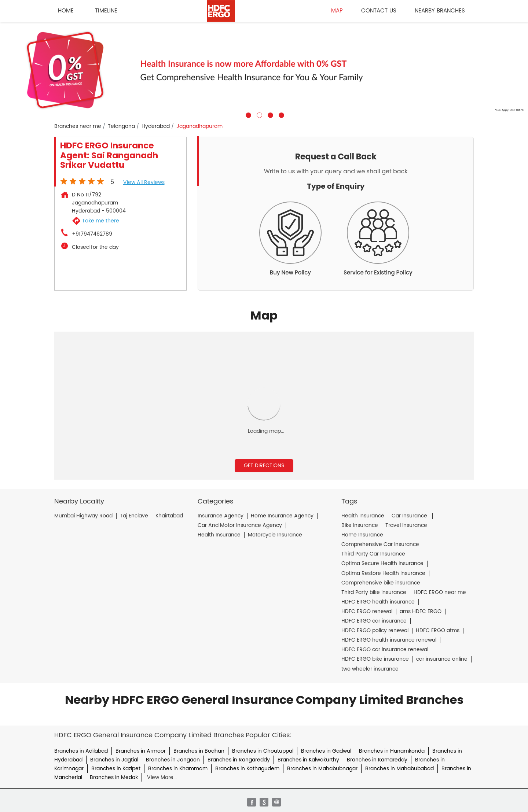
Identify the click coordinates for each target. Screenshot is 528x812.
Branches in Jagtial (114, 760)
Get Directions (264, 466)
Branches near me (78, 126)
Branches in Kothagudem (247, 769)
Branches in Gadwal (326, 751)
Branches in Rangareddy (239, 760)
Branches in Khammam (178, 769)
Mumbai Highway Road (83, 516)
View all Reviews (144, 182)
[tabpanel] (264, 70)
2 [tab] (258, 114)
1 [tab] (247, 114)
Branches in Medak (114, 777)
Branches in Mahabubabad (399, 769)
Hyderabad (156, 126)
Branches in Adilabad (81, 751)
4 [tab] (280, 114)
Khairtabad (169, 516)
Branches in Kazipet (116, 769)
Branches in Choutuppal (263, 751)
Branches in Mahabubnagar (322, 769)
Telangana (121, 126)
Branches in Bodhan (199, 751)
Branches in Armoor (141, 751)
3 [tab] (269, 114)
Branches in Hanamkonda (392, 751)
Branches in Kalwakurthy (308, 760)
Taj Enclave (134, 516)
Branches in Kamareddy (377, 760)
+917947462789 (92, 234)
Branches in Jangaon (173, 760)
